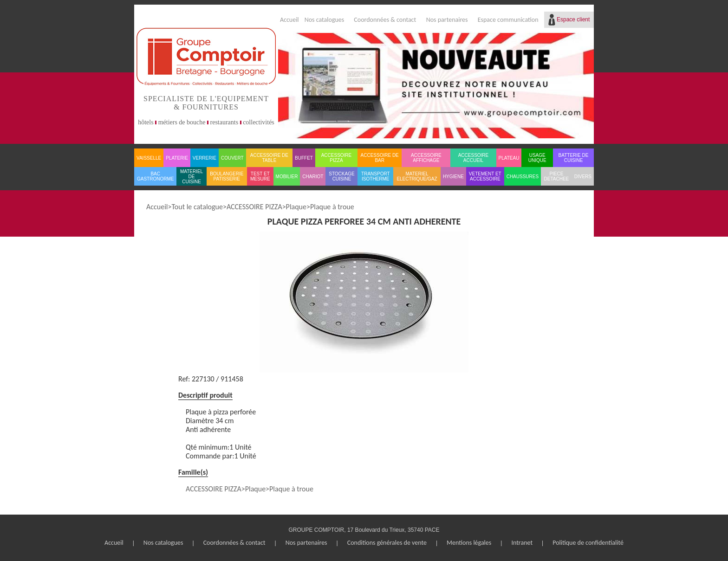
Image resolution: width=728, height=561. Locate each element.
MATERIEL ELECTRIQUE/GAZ (417, 176)
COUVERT (232, 158)
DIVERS (583, 177)
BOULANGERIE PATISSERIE (227, 176)
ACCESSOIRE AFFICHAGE (426, 158)
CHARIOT (313, 177)
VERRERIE (205, 158)
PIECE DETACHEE (557, 176)
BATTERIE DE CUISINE (574, 158)
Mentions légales (469, 543)
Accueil (289, 20)
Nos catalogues (325, 20)
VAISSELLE (149, 158)
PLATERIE (177, 158)
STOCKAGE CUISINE (341, 176)
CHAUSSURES (523, 177)
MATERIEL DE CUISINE (192, 177)
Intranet (522, 543)
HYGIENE (453, 177)
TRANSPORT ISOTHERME (376, 176)
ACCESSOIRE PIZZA (337, 158)
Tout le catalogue (197, 207)
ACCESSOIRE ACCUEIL (474, 158)
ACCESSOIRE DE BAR (380, 158)
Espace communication (508, 20)
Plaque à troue (332, 207)
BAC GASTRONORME (155, 176)
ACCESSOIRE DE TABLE (269, 158)
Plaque (296, 207)
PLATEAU (509, 158)
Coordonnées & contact (385, 20)
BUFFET (304, 158)
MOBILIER (287, 177)
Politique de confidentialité (588, 543)
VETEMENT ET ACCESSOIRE (485, 176)
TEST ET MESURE (260, 176)
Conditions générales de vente (387, 543)
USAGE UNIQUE (537, 158)
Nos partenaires (447, 20)
